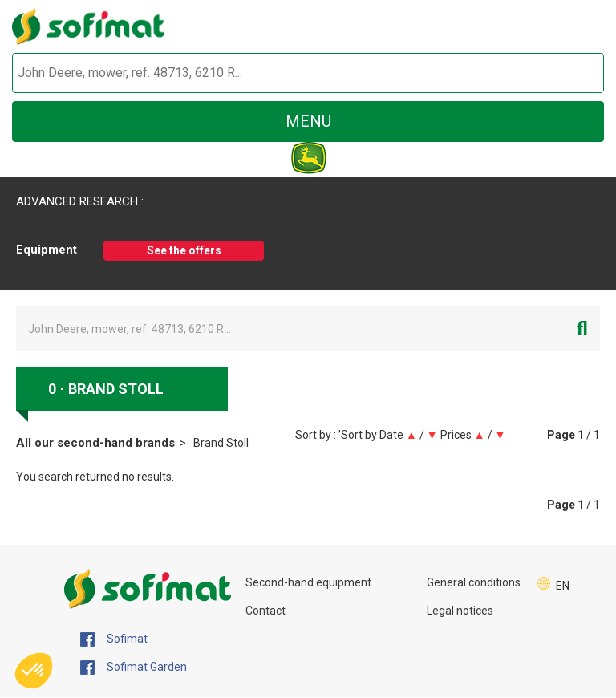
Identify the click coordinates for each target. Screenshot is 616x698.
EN (563, 586)
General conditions (474, 582)
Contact (265, 611)
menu (308, 121)
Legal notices (460, 611)
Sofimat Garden (134, 668)
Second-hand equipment (308, 582)
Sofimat (114, 639)
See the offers (184, 250)
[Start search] (573, 73)
